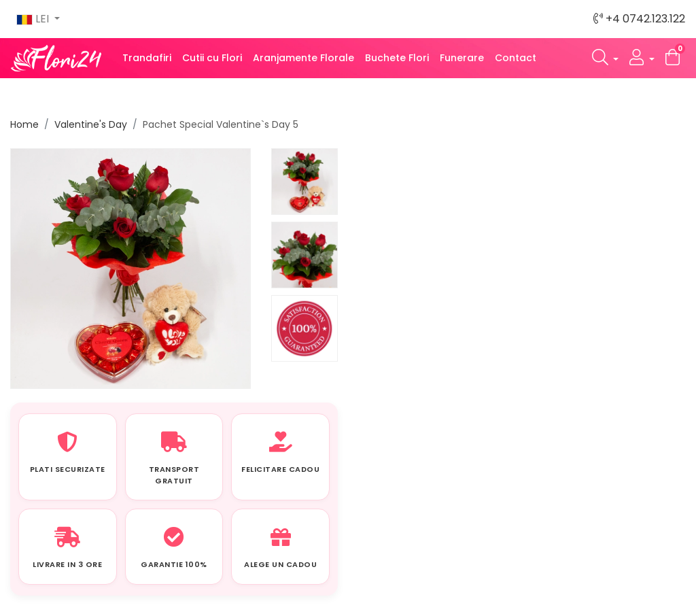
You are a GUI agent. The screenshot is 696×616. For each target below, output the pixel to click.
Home (24, 124)
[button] (606, 58)
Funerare (462, 58)
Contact (516, 58)
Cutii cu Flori (212, 58)
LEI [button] (34, 19)
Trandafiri (147, 58)
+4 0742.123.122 (639, 19)
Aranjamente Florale (303, 58)
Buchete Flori (397, 58)
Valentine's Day (91, 124)
